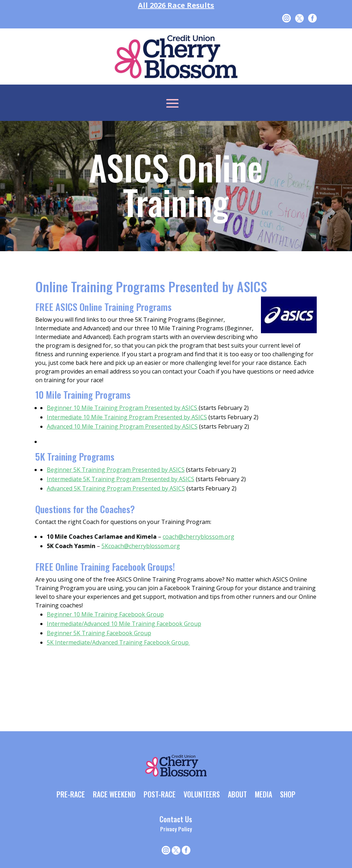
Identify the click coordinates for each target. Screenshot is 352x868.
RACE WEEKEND (114, 795)
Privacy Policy (176, 829)
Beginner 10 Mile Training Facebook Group (105, 614)
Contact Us (176, 819)
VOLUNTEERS (202, 795)
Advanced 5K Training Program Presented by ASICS (116, 488)
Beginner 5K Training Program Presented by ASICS (116, 470)
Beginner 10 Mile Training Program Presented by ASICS (123, 408)
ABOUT (237, 795)
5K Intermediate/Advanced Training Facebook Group (118, 642)
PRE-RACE (71, 795)
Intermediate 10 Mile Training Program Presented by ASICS (127, 417)
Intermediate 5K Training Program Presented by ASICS (121, 479)
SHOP (288, 795)
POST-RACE (160, 795)
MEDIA (263, 795)
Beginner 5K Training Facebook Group (99, 633)
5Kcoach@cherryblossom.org (141, 546)
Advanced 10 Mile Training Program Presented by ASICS (122, 426)
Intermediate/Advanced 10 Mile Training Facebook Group (124, 624)
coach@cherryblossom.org (198, 537)
